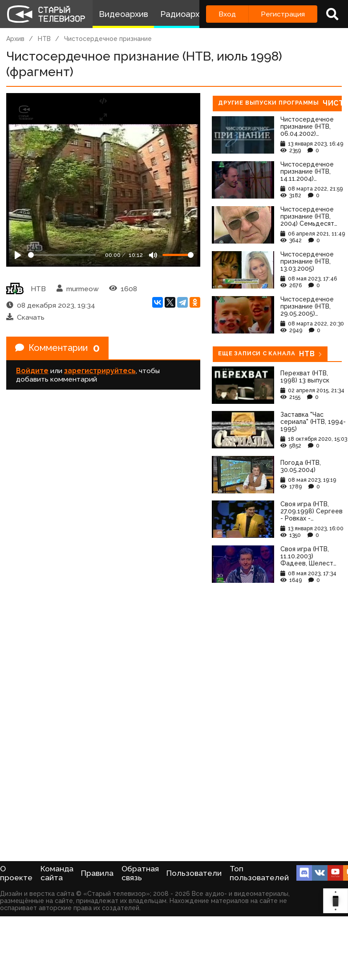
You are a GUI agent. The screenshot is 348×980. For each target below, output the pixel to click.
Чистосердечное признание (108, 39)
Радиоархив (184, 14)
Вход (227, 14)
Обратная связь (140, 873)
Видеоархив (123, 14)
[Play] (18, 255)
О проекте (16, 873)
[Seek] (62, 255)
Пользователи (194, 873)
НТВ (44, 39)
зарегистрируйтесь (100, 371)
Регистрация (283, 14)
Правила (97, 873)
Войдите (32, 371)
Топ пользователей (259, 873)
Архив (15, 39)
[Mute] (153, 255)
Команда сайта (57, 873)
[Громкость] (178, 255)
